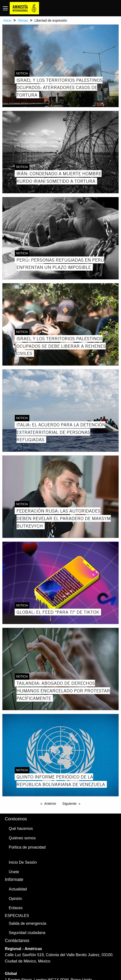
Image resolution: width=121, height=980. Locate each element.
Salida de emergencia (28, 923)
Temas (23, 20)
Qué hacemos (21, 829)
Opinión (15, 899)
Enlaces (16, 908)
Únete (14, 872)
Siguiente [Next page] (69, 804)
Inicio (7, 20)
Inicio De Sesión (23, 862)
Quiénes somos (22, 838)
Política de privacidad (27, 847)
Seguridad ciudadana (27, 933)
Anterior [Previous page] (50, 804)
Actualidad (18, 889)
